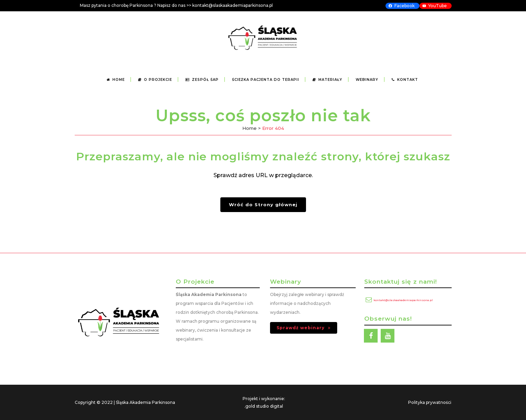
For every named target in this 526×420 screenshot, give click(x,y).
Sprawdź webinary (304, 328)
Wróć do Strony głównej (263, 205)
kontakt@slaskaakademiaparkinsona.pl (403, 300)
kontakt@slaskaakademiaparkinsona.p (232, 5)
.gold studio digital (264, 406)
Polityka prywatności (430, 402)
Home (249, 128)
